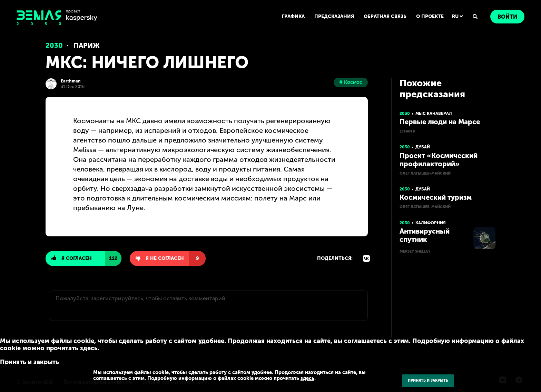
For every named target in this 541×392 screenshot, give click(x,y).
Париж (87, 46)
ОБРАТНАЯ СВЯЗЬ (385, 16)
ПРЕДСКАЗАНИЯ (334, 16)
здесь (307, 378)
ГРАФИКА (293, 16)
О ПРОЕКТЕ (430, 16)
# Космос (351, 82)
